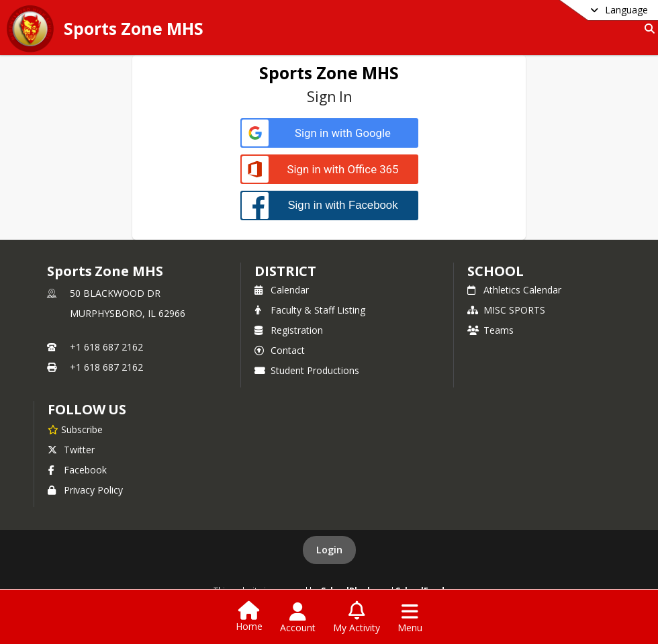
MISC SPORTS (506, 310)
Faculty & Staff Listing (310, 310)
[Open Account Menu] (298, 618)
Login (329, 550)
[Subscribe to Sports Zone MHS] (75, 429)
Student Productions (307, 370)
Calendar (282, 290)
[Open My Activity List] (357, 618)
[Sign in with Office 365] (329, 170)
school (495, 271)
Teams (490, 330)
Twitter (71, 450)
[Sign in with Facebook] (329, 205)
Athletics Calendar (514, 290)
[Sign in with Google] (329, 133)
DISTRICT (285, 271)
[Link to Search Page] (647, 29)
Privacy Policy (85, 490)
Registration (289, 330)
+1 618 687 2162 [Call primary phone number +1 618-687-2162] (106, 347)
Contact (280, 350)
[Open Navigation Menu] (410, 618)
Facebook (77, 470)
